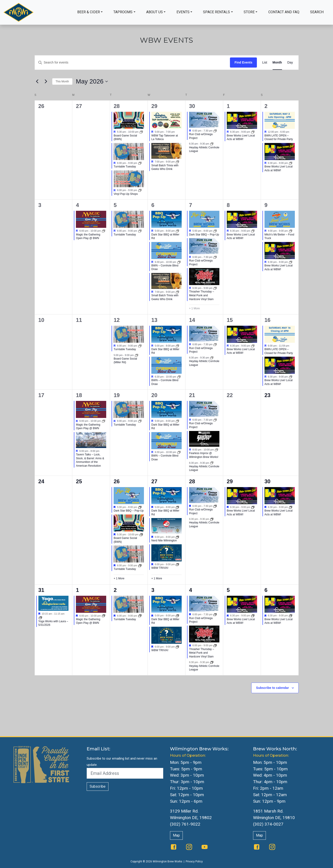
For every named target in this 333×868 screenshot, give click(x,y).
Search (317, 12)
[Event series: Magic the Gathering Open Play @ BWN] (104, 231)
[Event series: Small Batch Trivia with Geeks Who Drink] (177, 162)
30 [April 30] (192, 106)
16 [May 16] (268, 320)
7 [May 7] (191, 205)
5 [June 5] (228, 590)
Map (176, 835)
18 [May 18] (79, 395)
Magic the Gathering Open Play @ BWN (88, 236)
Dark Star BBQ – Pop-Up (204, 235)
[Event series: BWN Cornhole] (179, 262)
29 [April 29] (154, 106)
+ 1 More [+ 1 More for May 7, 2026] (194, 308)
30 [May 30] (268, 481)
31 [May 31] (41, 590)
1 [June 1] (77, 590)
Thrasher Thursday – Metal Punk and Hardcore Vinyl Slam (202, 295)
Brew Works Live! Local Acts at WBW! (241, 137)
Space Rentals (216, 12)
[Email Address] (125, 773)
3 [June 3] (153, 590)
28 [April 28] (117, 106)
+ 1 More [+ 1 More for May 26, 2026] (119, 578)
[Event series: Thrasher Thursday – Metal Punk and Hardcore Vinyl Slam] (215, 288)
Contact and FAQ (284, 12)
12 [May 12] (117, 320)
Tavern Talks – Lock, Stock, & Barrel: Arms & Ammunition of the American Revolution (90, 460)
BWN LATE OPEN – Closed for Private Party (279, 137)
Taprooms (123, 12)
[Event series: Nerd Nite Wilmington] (177, 537)
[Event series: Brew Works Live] (253, 507)
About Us (154, 12)
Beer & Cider (89, 12)
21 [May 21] (192, 395)
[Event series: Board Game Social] (141, 132)
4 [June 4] (191, 590)
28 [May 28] (192, 481)
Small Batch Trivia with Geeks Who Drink (165, 167)
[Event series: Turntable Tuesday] (140, 163)
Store (249, 12)
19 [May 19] (117, 395)
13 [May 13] (154, 320)
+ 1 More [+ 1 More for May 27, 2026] (157, 578)
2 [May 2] (266, 106)
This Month (62, 81)
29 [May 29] (230, 481)
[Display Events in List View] (265, 63)
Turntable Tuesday (125, 167)
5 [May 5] (115, 205)
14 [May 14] (192, 320)
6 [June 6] (266, 590)
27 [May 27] (154, 481)
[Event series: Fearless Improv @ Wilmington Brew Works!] (216, 450)
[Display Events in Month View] (277, 63)
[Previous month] (37, 81)
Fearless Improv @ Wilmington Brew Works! (204, 455)
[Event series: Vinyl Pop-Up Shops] (140, 190)
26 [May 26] (117, 481)
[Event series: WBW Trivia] (177, 564)
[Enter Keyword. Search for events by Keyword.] (132, 63)
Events (183, 12)
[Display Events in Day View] (290, 63)
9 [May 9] (266, 205)
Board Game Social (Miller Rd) (125, 361)
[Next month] (46, 81)
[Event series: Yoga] (40, 617)
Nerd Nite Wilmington (164, 541)
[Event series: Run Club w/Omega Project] (215, 131)
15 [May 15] (230, 320)
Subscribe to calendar (272, 688)
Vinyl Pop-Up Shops (126, 194)
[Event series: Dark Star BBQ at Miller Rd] (177, 231)
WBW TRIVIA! (160, 568)
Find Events (243, 62)
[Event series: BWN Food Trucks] (215, 231)
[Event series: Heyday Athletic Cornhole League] (212, 144)
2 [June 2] (115, 590)
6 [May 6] (153, 205)
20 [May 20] (154, 395)
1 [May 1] (228, 106)
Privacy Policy (194, 861)
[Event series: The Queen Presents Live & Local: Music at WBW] (253, 132)
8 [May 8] (228, 205)
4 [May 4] (77, 205)
